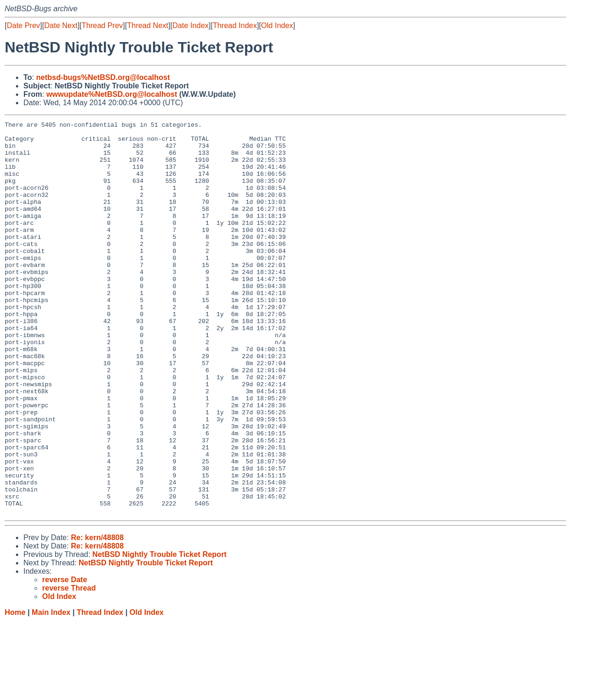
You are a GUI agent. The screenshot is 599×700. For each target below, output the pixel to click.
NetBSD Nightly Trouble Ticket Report (159, 633)
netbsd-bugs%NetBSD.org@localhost (103, 77)
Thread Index (235, 25)
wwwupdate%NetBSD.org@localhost (112, 94)
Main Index (51, 691)
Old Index (277, 25)
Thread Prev (102, 25)
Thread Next (147, 25)
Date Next (61, 25)
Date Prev (23, 25)
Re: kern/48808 (97, 616)
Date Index (190, 25)
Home (15, 691)
